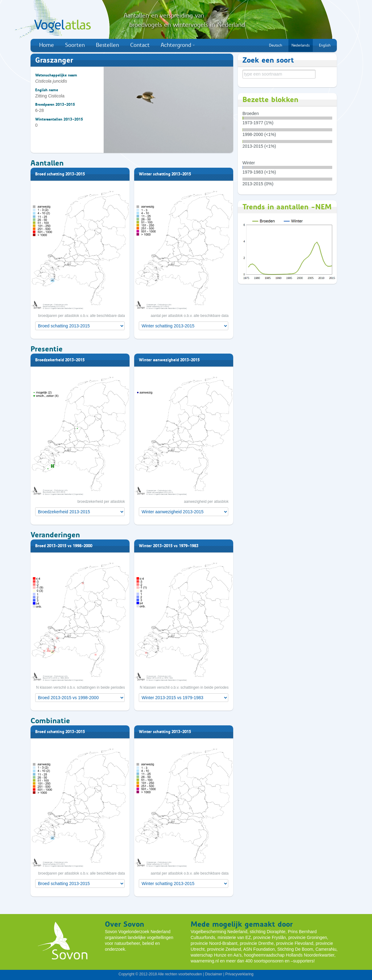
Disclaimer (213, 974)
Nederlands (301, 45)
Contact (140, 45)
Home (47, 45)
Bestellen (107, 45)
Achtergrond (178, 45)
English (325, 45)
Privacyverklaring (239, 974)
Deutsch (276, 45)
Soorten (75, 45)
